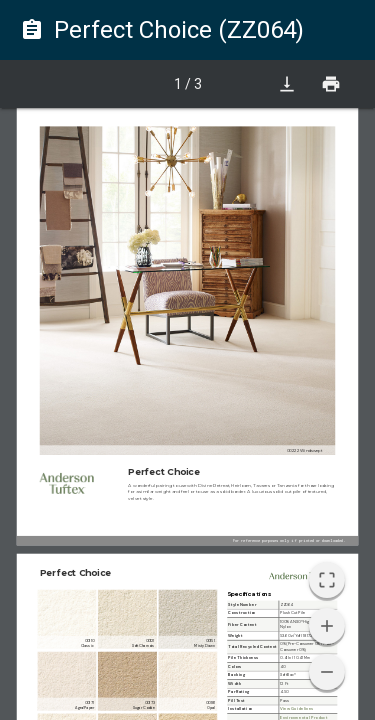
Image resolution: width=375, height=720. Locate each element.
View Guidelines (296, 709)
